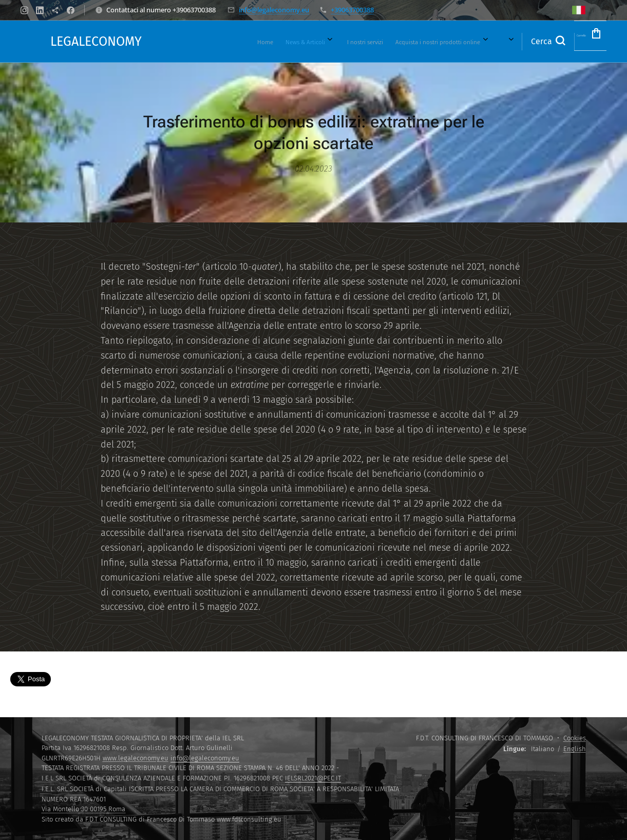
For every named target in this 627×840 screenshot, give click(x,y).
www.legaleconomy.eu (136, 758)
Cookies (575, 738)
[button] (518, 42)
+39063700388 (352, 10)
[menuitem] (202, 42)
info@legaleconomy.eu (274, 10)
